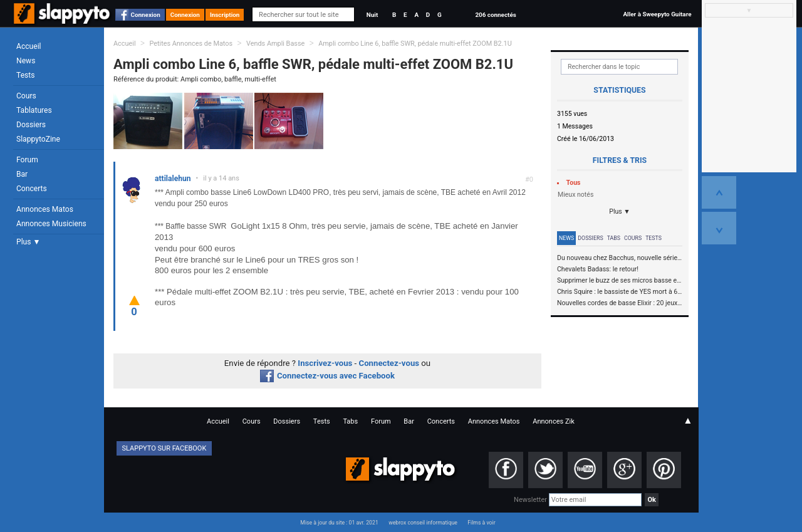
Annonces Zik (554, 421)
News (26, 61)
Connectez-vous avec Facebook (327, 376)
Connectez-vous (389, 363)
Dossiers (31, 125)
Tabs (614, 238)
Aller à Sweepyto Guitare (657, 14)
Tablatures (34, 110)
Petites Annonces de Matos (191, 44)
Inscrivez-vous (325, 363)
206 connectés (495, 15)
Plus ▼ (28, 242)
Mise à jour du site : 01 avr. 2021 (339, 523)
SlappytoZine (38, 139)
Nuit (372, 15)
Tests (25, 75)
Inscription (225, 15)
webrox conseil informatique (423, 523)
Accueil (29, 46)
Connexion (146, 15)
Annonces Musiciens (51, 224)
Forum (27, 160)
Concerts (32, 189)
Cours (26, 96)
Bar (22, 174)
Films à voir (481, 523)
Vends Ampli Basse (275, 44)
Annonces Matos (45, 209)
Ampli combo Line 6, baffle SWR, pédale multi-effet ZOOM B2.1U (415, 44)
